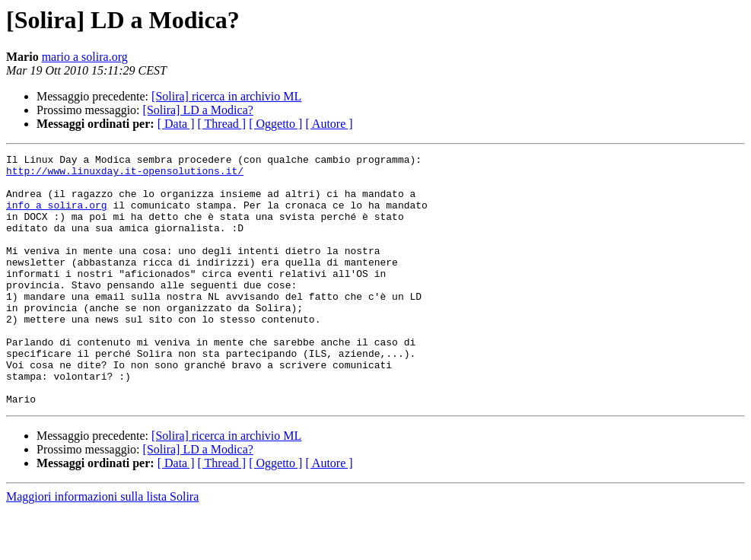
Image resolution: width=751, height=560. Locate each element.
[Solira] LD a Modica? (198, 110)
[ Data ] (176, 124)
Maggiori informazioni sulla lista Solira (102, 547)
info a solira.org (57, 216)
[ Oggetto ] (275, 124)
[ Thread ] (222, 124)
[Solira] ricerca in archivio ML (226, 96)
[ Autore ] (329, 124)
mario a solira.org (85, 57)
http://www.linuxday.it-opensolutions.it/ (125, 175)
